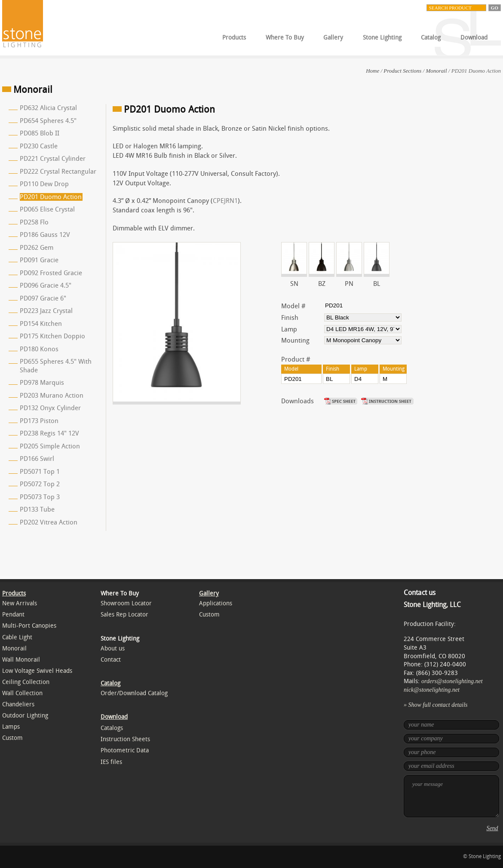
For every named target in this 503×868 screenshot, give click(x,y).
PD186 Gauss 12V (45, 235)
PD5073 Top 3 (40, 497)
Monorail (436, 71)
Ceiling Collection (26, 682)
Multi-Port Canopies (29, 626)
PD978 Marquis (42, 383)
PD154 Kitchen (41, 324)
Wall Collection (22, 693)
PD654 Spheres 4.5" (48, 121)
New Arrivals (20, 603)
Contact (111, 660)
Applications (216, 603)
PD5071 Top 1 (40, 472)
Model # (293, 306)
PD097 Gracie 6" (43, 298)
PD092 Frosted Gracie (51, 273)
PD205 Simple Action (50, 446)
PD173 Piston (39, 421)
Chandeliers (18, 704)
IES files (111, 762)
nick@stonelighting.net (432, 690)
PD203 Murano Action (52, 396)
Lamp (289, 329)
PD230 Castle (39, 146)
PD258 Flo (34, 222)
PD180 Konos (39, 349)
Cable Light (17, 637)
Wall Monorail (21, 660)
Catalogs (112, 728)
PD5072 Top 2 (40, 484)
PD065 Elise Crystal (47, 209)
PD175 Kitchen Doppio (52, 336)
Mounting (295, 340)
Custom (12, 738)
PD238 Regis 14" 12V (49, 433)
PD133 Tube (37, 509)
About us (113, 649)
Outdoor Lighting (25, 716)
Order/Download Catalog (134, 693)
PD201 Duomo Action (51, 197)
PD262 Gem (37, 248)
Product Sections (402, 71)
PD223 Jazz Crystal (46, 311)
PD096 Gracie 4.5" (46, 285)
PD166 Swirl (37, 459)
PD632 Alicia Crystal (48, 108)
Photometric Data (125, 750)
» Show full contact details (436, 705)
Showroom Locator (126, 603)
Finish (290, 318)
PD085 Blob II (40, 133)
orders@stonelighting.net (452, 681)
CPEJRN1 (225, 201)
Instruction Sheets (125, 739)
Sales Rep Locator (124, 615)
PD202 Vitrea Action (49, 522)
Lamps (11, 727)
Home (373, 71)
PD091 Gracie (39, 260)
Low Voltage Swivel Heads (37, 671)
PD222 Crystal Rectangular (58, 172)
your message (451, 796)
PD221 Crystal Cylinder (53, 159)
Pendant (13, 615)
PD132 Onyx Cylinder (50, 408)
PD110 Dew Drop (44, 184)
